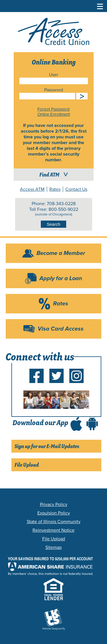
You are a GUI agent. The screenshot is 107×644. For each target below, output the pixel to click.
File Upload (27, 465)
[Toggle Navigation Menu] (100, 6)
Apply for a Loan (61, 278)
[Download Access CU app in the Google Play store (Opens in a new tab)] (92, 423)
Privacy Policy (54, 504)
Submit (82, 96)
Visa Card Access (61, 329)
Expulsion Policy (54, 513)
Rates (55, 189)
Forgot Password (53, 109)
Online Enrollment (54, 114)
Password (54, 90)
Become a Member (61, 253)
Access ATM (32, 189)
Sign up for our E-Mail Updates (47, 446)
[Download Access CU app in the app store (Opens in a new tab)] (76, 423)
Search (54, 224)
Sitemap (53, 547)
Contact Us (76, 189)
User (54, 75)
